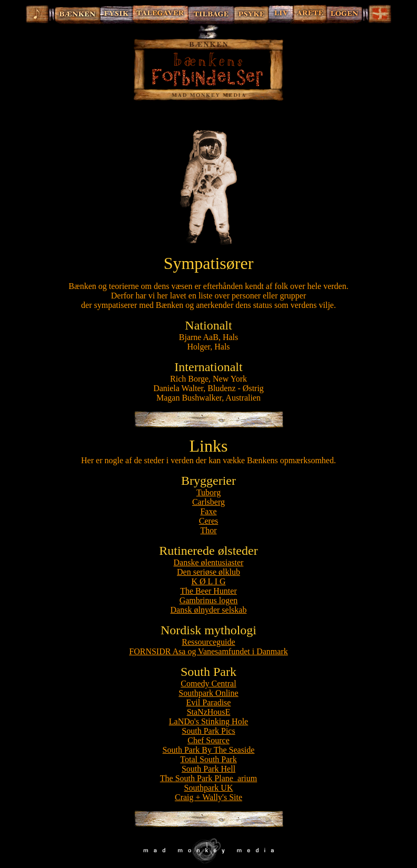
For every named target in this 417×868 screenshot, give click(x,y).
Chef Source (208, 740)
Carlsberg (208, 502)
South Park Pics (208, 731)
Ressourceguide (208, 642)
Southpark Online (208, 693)
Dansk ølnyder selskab (209, 610)
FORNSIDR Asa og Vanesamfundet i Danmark (208, 651)
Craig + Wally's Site (208, 797)
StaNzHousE (209, 712)
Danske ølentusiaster (209, 562)
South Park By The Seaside (209, 750)
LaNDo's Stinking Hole (208, 721)
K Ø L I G (208, 581)
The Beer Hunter (208, 591)
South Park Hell (208, 769)
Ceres (208, 521)
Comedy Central (208, 684)
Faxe (208, 511)
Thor (208, 530)
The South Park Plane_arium (208, 778)
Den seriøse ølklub (208, 572)
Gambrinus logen (209, 600)
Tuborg (208, 492)
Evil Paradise (209, 702)
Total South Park (208, 759)
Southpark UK (209, 788)
